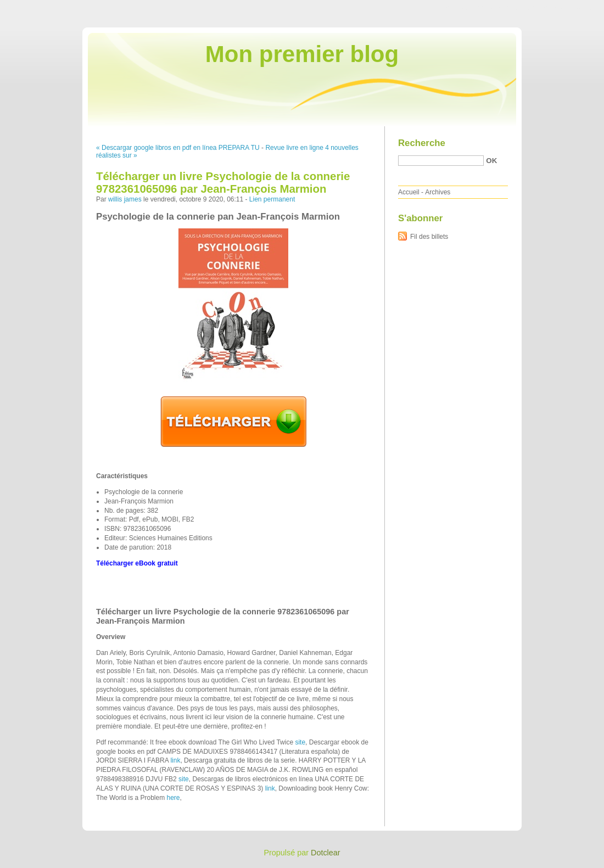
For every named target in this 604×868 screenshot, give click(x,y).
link (175, 760)
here (174, 798)
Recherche (422, 143)
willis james (125, 199)
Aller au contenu (469, 8)
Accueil (409, 192)
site (300, 742)
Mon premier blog (302, 54)
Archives (438, 192)
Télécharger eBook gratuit (137, 563)
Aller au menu (518, 8)
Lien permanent (272, 199)
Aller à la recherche (572, 8)
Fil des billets (429, 237)
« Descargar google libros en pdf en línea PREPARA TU (178, 148)
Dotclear (326, 853)
